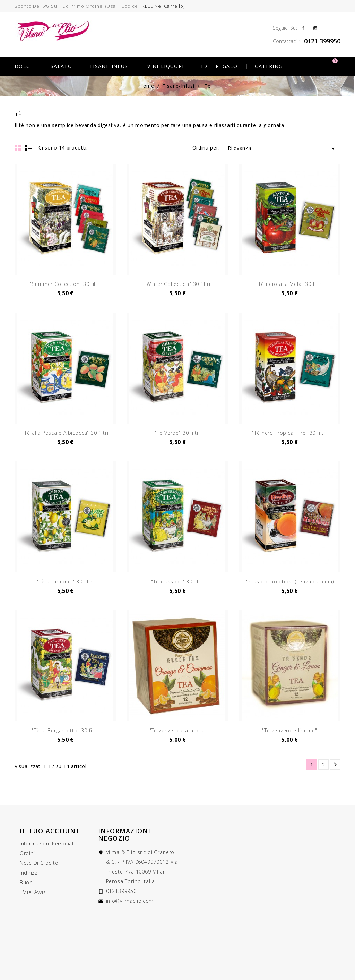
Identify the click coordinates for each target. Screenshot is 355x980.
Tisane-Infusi (110, 66)
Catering (269, 66)
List (29, 148)
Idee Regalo (219, 66)
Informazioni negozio (124, 834)
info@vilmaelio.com (130, 901)
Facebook (303, 28)
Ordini (27, 853)
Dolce (24, 66)
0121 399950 (322, 41)
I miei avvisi (33, 892)
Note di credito (39, 863)
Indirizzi (29, 873)
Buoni (27, 882)
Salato (61, 66)
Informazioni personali (47, 843)
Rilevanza (283, 148)
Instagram (315, 28)
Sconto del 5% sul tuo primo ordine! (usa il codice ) (100, 6)
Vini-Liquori (166, 66)
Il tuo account (50, 831)
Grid (18, 148)
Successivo (335, 765)
